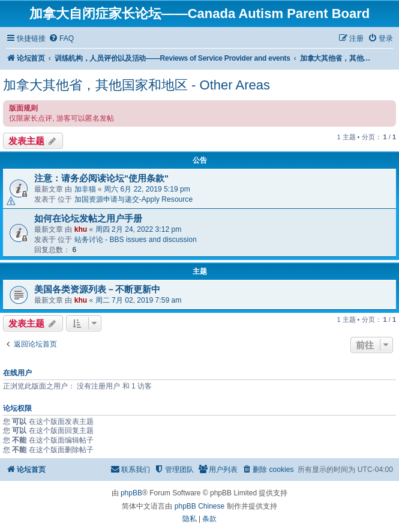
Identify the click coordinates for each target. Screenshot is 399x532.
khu (81, 229)
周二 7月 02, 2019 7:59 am (139, 300)
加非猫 (85, 189)
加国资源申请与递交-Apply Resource (133, 199)
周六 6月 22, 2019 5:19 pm (147, 189)
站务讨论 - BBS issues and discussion (136, 240)
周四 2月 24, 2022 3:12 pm (139, 229)
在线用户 (17, 373)
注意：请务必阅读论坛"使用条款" (101, 178)
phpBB (131, 493)
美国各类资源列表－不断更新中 (97, 289)
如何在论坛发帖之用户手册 (88, 219)
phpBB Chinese (199, 506)
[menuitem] (61, 39)
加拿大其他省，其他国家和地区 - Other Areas (136, 85)
